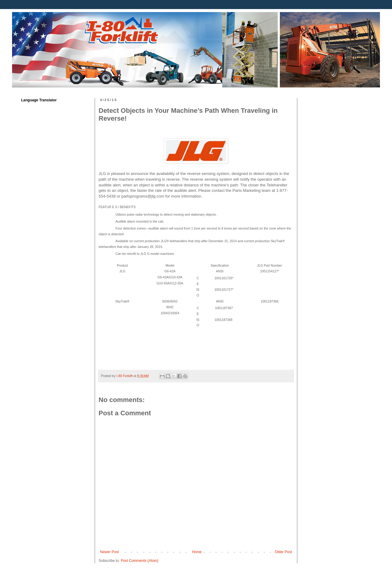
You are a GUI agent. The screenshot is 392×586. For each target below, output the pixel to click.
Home (197, 552)
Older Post (283, 552)
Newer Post (109, 552)
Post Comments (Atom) (139, 561)
